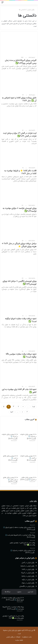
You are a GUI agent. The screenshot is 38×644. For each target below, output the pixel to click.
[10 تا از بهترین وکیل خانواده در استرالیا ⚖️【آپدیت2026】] (28, 428)
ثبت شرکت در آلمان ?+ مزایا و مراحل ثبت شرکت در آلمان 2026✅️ (20, 135)
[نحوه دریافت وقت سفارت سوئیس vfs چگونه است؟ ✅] (19, 339)
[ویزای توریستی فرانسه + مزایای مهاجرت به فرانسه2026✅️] (19, 193)
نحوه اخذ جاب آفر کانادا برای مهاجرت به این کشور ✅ (19, 391)
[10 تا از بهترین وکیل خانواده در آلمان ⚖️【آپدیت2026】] (28, 449)
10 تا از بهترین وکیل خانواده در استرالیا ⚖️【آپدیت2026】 (28, 437)
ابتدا (34, 407)
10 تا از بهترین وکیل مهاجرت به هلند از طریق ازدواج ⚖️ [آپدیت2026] (13, 599)
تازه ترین (31, 592)
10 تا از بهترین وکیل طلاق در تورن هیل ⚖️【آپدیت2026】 (10, 480)
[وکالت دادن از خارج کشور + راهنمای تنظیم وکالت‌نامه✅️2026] (31, 619)
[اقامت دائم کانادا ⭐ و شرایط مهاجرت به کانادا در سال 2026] (19, 156)
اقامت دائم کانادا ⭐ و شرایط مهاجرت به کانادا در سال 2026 (20, 172)
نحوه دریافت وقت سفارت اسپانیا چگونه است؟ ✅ (21, 320)
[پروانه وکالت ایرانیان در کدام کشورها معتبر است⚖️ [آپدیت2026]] (31, 610)
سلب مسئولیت (27, 637)
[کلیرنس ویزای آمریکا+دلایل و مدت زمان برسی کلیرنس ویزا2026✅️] (19, 46)
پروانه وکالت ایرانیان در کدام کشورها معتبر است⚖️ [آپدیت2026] (13, 608)
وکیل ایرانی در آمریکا (28, 573)
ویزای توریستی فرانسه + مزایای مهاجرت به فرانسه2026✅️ (20, 210)
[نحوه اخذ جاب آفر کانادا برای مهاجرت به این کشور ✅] (19, 375)
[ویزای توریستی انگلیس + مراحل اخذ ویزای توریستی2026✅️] (19, 266)
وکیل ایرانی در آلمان (28, 563)
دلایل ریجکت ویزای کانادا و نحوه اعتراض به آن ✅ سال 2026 (19, 99)
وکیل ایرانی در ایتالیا (28, 576)
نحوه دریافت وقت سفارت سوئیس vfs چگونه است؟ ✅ (21, 356)
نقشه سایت (19, 640)
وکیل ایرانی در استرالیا (27, 566)
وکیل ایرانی (32, 10)
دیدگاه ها (8, 592)
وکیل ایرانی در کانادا (28, 569)
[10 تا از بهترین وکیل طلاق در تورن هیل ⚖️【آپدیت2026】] (10, 471)
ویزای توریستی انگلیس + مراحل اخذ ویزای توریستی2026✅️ (20, 283)
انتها (12, 412)
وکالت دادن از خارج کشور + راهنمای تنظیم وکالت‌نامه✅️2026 (13, 617)
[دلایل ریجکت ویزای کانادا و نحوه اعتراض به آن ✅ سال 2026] (19, 83)
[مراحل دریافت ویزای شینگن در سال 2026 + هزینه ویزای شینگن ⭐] (19, 229)
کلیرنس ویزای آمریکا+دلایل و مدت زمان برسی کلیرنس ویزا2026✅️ (21, 62)
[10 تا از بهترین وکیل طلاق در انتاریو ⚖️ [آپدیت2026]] (28, 471)
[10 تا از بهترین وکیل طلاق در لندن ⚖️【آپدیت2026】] (10, 449)
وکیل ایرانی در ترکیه (28, 580)
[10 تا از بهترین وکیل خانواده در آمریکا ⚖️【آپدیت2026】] (10, 428)
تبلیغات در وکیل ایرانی (13, 637)
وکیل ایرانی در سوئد (28, 583)
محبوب (19, 592)
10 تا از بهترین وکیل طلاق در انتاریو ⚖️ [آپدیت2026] (28, 479)
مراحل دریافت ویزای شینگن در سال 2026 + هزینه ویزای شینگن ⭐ (19, 245)
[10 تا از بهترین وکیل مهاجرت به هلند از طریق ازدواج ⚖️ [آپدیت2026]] (31, 601)
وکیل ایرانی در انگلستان (27, 586)
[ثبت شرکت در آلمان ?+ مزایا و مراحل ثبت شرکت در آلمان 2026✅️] (19, 118)
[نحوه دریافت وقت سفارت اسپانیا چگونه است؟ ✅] (19, 304)
